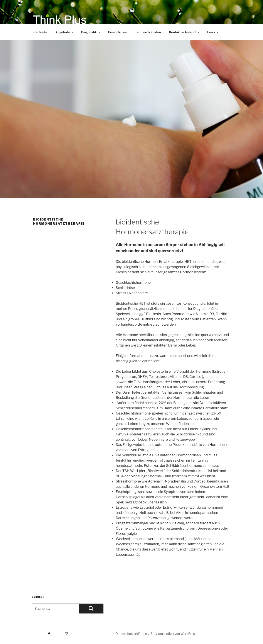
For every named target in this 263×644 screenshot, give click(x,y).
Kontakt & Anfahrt (185, 32)
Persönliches (117, 32)
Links (213, 32)
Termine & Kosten (148, 32)
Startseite (40, 32)
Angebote (65, 32)
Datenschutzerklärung (131, 634)
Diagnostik (91, 32)
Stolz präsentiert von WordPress (174, 634)
